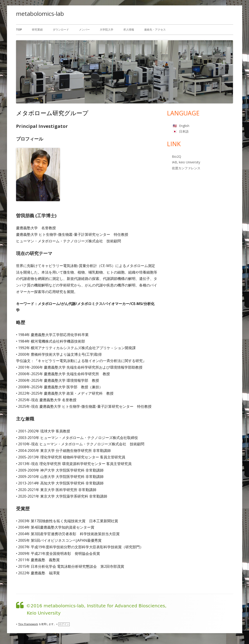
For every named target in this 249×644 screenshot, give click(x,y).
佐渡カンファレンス (186, 168)
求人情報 (129, 30)
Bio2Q (177, 156)
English (184, 126)
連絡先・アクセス (155, 30)
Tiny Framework (28, 624)
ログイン (64, 624)
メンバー (84, 30)
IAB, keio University (186, 162)
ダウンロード (61, 30)
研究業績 (37, 30)
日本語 (184, 131)
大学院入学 (107, 30)
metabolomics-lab (40, 14)
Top (19, 30)
